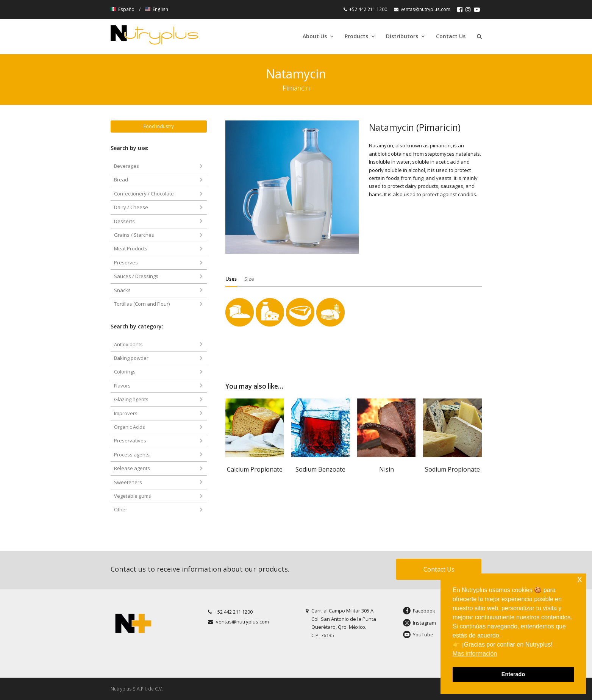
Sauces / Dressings (136, 276)
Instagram (419, 623)
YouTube (418, 634)
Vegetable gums (133, 496)
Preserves (126, 262)
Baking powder (131, 358)
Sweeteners (128, 482)
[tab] (231, 279)
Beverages (127, 166)
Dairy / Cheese (131, 207)
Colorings (125, 372)
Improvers (126, 413)
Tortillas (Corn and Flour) (142, 304)
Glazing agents (131, 399)
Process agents (132, 455)
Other (121, 509)
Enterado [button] (513, 674)
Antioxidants (128, 344)
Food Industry (159, 126)
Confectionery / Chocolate (144, 194)
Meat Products (131, 248)
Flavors (122, 386)
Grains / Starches (134, 235)
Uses (231, 279)
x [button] (580, 579)
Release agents (132, 468)
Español (124, 9)
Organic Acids (130, 427)
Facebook (419, 611)
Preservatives (130, 441)
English (157, 9)
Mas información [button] (475, 654)
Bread (121, 180)
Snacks (122, 290)
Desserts (124, 221)
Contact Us (439, 569)
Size (249, 279)
